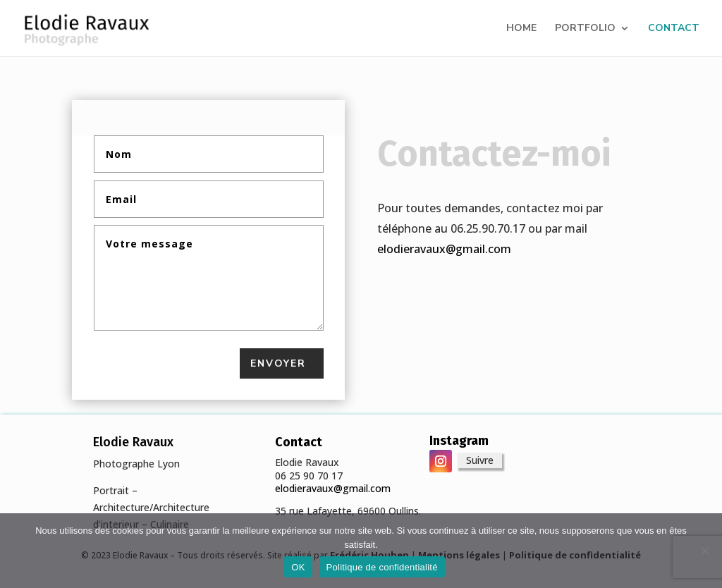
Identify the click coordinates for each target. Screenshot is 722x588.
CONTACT (674, 29)
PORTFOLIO (585, 29)
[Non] (704, 551)
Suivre (480, 460)
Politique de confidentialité (382, 567)
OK (298, 567)
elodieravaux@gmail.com (444, 249)
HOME (521, 29)
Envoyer (278, 363)
